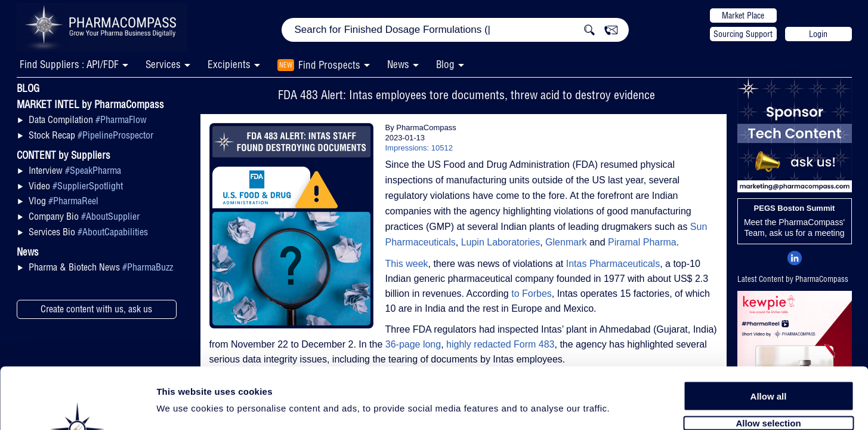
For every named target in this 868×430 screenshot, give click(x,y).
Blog (445, 64)
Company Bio (84, 216)
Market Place (743, 16)
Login (818, 34)
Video (76, 186)
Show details (626, 407)
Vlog (64, 201)
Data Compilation (88, 119)
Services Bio (88, 232)
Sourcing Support (743, 34)
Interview (75, 170)
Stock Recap (91, 135)
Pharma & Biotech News (101, 267)
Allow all (769, 330)
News (398, 64)
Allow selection (768, 357)
